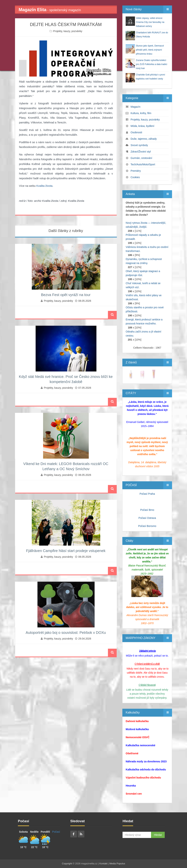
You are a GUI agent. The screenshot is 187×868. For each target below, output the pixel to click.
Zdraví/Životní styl (141, 152)
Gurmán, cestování (141, 158)
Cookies (135, 177)
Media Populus (117, 864)
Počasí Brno (147, 510)
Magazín (136, 107)
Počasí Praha (147, 494)
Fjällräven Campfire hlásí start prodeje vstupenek (66, 551)
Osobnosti (136, 132)
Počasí (56, 832)
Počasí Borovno (147, 526)
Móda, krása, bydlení (142, 126)
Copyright (67, 864)
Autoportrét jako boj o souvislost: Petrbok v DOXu (66, 633)
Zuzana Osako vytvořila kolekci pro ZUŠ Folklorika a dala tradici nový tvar (151, 64)
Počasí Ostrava (147, 518)
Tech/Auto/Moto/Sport (143, 164)
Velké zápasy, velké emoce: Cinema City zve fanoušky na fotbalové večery (150, 22)
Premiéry (136, 171)
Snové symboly (139, 145)
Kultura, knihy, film (141, 113)
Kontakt (103, 864)
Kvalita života (44, 186)
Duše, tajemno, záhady (144, 139)
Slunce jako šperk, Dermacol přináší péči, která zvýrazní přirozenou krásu (150, 50)
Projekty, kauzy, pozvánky (68, 31)
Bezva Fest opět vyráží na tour (66, 295)
